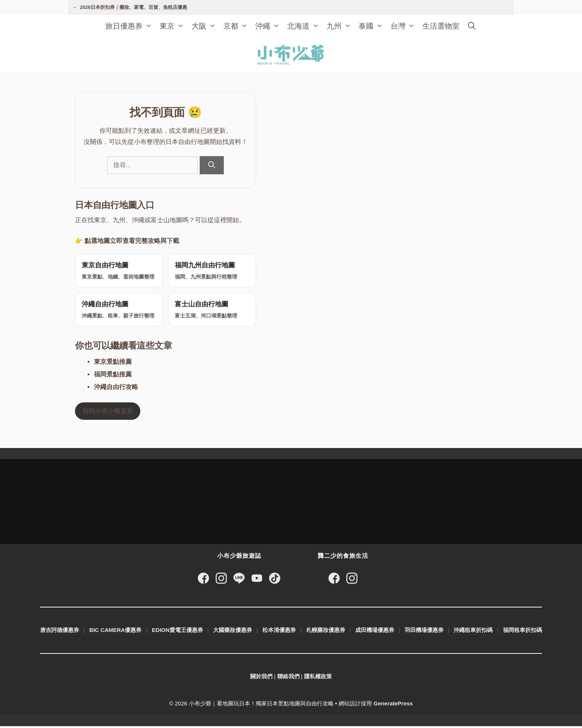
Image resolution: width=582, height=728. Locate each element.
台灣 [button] (405, 26)
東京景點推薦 (113, 363)
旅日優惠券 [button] (131, 26)
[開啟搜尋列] (472, 26)
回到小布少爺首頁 (108, 413)
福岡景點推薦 (113, 376)
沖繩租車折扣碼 (473, 632)
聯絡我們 (288, 678)
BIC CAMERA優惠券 (116, 632)
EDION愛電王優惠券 (177, 632)
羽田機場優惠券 (424, 632)
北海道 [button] (305, 26)
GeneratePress (393, 705)
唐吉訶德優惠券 (60, 632)
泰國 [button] (373, 26)
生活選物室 (441, 26)
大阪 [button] (206, 26)
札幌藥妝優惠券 (326, 632)
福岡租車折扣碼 (522, 632)
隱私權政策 (318, 678)
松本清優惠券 (279, 632)
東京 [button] (174, 26)
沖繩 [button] (269, 26)
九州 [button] (341, 26)
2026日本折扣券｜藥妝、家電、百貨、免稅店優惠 (133, 7)
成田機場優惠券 (375, 632)
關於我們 (261, 678)
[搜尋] (212, 165)
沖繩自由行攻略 (116, 388)
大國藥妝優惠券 (233, 632)
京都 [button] (238, 26)
